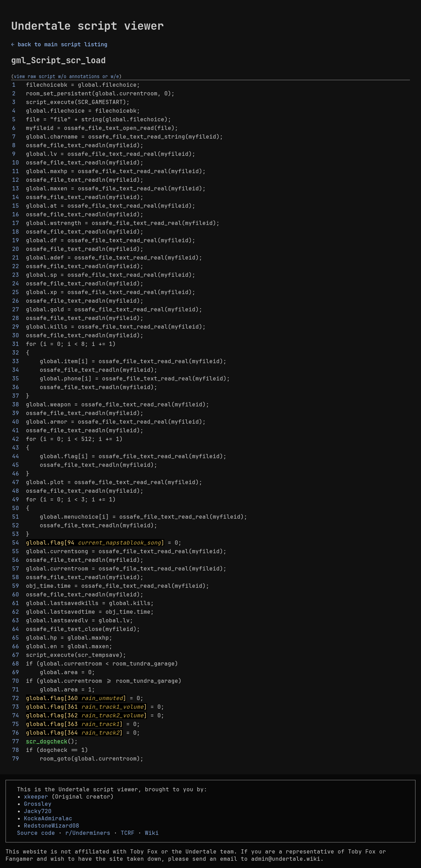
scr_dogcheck (47, 741)
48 (16, 491)
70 (16, 681)
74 (16, 715)
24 (16, 284)
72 (16, 698)
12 (16, 180)
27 (16, 309)
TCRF (128, 833)
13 (16, 188)
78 (16, 750)
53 (16, 534)
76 (16, 733)
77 (16, 741)
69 (16, 672)
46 (16, 474)
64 (16, 629)
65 (16, 638)
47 (16, 482)
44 (16, 456)
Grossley (38, 804)
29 (16, 327)
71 (16, 690)
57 (16, 569)
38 (16, 404)
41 (16, 430)
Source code (36, 833)
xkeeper (36, 797)
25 (16, 292)
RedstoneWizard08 (52, 826)
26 (16, 301)
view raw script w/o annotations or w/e (66, 76)
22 (16, 266)
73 (16, 707)
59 (16, 586)
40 (16, 422)
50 (16, 508)
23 (16, 275)
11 (16, 171)
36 (16, 387)
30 (16, 335)
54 (16, 543)
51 (16, 517)
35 (16, 379)
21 (16, 258)
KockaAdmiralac (48, 818)
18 (16, 232)
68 (16, 664)
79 (16, 759)
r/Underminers (88, 833)
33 (16, 361)
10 (16, 163)
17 (16, 223)
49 (16, 499)
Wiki (152, 833)
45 (16, 465)
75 (16, 724)
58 (16, 577)
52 (16, 525)
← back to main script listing (59, 44)
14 (16, 197)
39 (16, 413)
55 (16, 551)
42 (16, 439)
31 (16, 344)
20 (16, 249)
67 (16, 655)
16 (16, 214)
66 (16, 646)
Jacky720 (38, 811)
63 (16, 620)
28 (16, 318)
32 (16, 353)
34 (16, 370)
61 (16, 603)
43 (16, 448)
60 (16, 595)
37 (16, 396)
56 (16, 560)
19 (16, 240)
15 (16, 206)
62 (16, 612)
